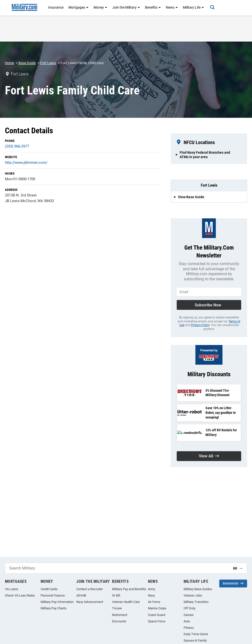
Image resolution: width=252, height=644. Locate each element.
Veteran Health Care (126, 602)
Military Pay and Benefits (129, 589)
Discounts (119, 621)
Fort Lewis (48, 63)
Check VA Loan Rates (20, 595)
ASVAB (81, 595)
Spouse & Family (195, 640)
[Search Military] (117, 568)
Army (151, 589)
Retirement (120, 615)
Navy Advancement (90, 602)
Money (100, 7)
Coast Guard (157, 615)
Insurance (56, 7)
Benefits (153, 7)
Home (9, 63)
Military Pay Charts (54, 608)
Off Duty (189, 608)
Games (189, 615)
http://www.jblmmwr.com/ (26, 163)
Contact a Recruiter (90, 589)
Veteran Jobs (193, 595)
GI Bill (116, 595)
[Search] (212, 7)
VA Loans (12, 589)
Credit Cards (49, 589)
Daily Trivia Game (196, 634)
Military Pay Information (57, 602)
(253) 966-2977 (17, 146)
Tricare (117, 608)
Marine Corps (157, 608)
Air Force (154, 602)
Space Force (157, 621)
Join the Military (126, 7)
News (172, 7)
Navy (151, 595)
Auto (187, 621)
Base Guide (27, 63)
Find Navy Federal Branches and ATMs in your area (205, 155)
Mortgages (79, 7)
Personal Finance (53, 595)
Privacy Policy (200, 325)
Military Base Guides (198, 589)
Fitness (189, 628)
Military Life (193, 7)
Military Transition (196, 602)
